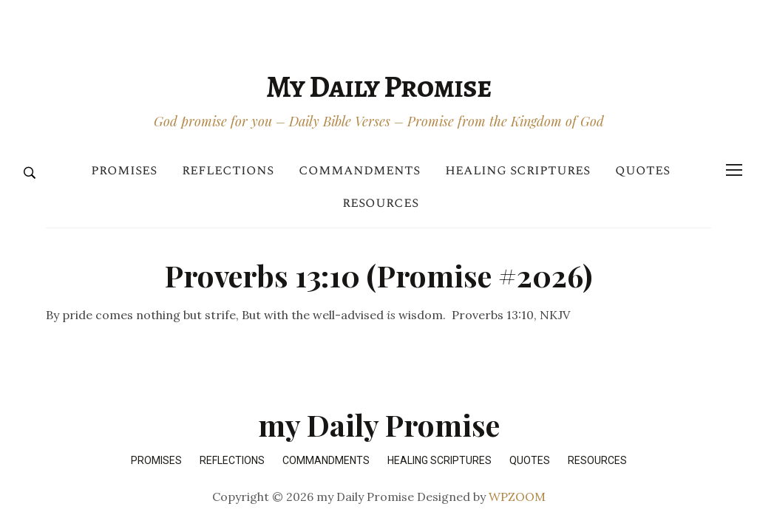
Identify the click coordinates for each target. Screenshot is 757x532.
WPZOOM (517, 497)
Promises (124, 170)
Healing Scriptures (517, 170)
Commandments (359, 170)
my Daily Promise (378, 86)
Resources (380, 203)
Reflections (228, 170)
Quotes (642, 170)
